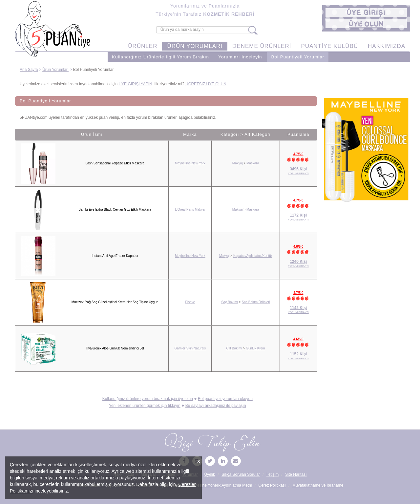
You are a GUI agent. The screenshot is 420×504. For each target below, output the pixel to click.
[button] (366, 13)
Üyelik (210, 474)
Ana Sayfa (29, 70)
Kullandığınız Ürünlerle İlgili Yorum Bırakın (160, 57)
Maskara (253, 163)
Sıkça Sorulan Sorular (241, 474)
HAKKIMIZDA (387, 46)
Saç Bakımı (230, 302)
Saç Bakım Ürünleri (256, 302)
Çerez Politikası (272, 485)
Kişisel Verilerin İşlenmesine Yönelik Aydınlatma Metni (205, 485)
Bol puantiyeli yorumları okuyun (225, 399)
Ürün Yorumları (55, 70)
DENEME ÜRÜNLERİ (262, 46)
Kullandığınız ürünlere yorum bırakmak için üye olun (148, 399)
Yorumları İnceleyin (240, 57)
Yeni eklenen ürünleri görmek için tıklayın (145, 406)
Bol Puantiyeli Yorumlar (298, 57)
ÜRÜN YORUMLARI (195, 46)
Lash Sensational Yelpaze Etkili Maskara (115, 163)
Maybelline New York (190, 163)
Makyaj (238, 163)
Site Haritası (296, 474)
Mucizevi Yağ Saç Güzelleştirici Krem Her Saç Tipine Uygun (115, 302)
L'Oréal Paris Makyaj (190, 210)
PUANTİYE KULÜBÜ (329, 46)
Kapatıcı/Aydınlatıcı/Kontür (253, 256)
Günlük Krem (255, 348)
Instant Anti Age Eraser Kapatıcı (115, 256)
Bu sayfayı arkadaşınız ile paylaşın (216, 406)
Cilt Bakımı (234, 348)
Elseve (190, 302)
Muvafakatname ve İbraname (318, 485)
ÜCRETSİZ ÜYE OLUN (206, 84)
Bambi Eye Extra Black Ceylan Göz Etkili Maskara (115, 210)
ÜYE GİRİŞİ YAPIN (135, 84)
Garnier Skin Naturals (190, 348)
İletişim (273, 474)
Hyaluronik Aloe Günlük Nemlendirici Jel (115, 348)
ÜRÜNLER (143, 46)
